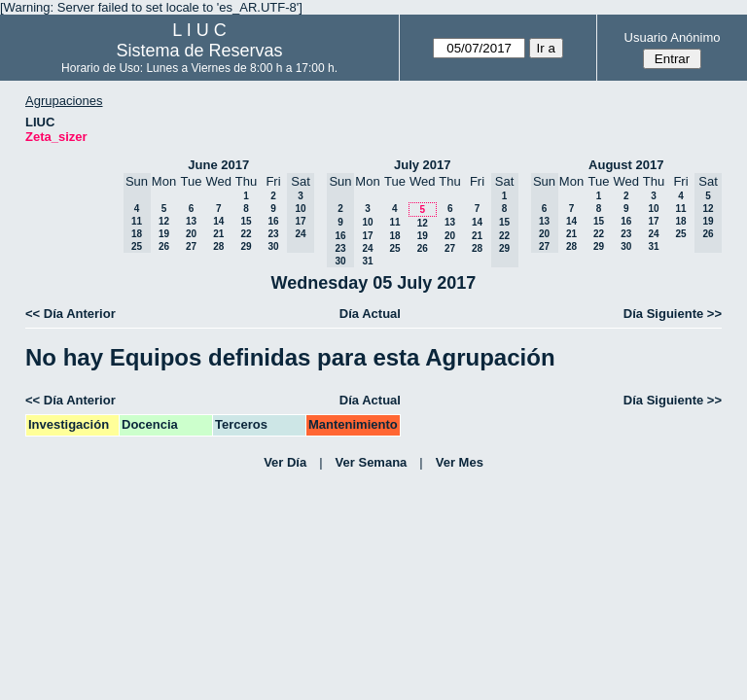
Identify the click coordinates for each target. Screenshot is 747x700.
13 (191, 221)
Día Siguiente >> (673, 314)
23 (273, 234)
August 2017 (626, 165)
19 (164, 234)
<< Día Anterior (71, 314)
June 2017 (218, 165)
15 (246, 221)
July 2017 (423, 165)
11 (394, 222)
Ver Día (285, 462)
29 (246, 246)
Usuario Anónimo (673, 37)
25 (394, 248)
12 (164, 221)
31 (367, 261)
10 (367, 222)
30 (273, 246)
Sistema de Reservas (200, 51)
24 (367, 248)
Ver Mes (460, 462)
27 (191, 246)
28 (218, 246)
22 (246, 234)
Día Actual (370, 314)
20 (191, 234)
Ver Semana (372, 462)
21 (218, 234)
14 (218, 221)
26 (164, 246)
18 (394, 236)
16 (273, 221)
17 (367, 236)
